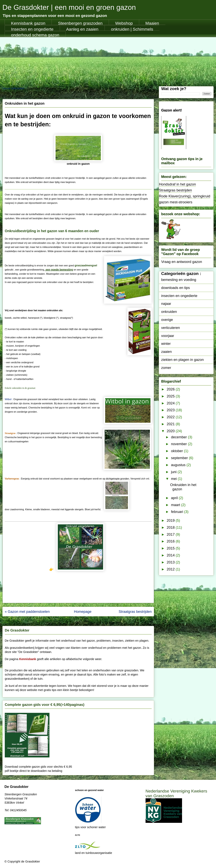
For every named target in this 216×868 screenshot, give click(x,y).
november (179, 444)
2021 (171, 424)
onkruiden (169, 312)
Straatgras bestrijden (175, 190)
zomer (166, 368)
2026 (171, 389)
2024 (171, 403)
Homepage (83, 612)
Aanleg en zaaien (82, 29)
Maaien (152, 23)
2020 (171, 431)
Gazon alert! (172, 110)
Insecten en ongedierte (32, 29)
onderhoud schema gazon (35, 35)
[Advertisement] (108, 59)
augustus (179, 465)
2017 (171, 534)
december (179, 437)
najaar (166, 304)
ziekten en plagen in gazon (182, 360)
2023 (171, 410)
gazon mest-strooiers (176, 202)
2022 (171, 417)
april (175, 498)
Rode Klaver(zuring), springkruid (185, 196)
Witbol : (9, 399)
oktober (177, 451)
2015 (171, 548)
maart (176, 505)
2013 (171, 562)
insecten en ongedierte (179, 296)
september (180, 458)
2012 (171, 569)
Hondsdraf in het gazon (177, 184)
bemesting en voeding (179, 280)
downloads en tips (175, 288)
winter (166, 344)
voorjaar (168, 336)
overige (167, 320)
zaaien (166, 352)
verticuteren (170, 328)
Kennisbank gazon (28, 23)
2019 (171, 520)
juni (174, 472)
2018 (171, 527)
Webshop (124, 23)
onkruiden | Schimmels (132, 29)
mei (174, 479)
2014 (171, 555)
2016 (171, 541)
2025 (171, 396)
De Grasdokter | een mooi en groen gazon (69, 7)
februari (178, 512)
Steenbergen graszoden (80, 23)
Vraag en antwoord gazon (182, 262)
